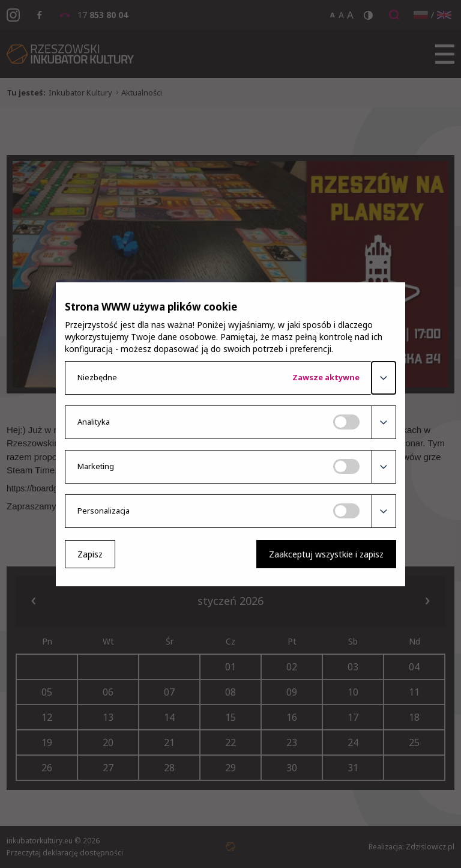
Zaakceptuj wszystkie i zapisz (326, 554)
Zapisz (90, 554)
